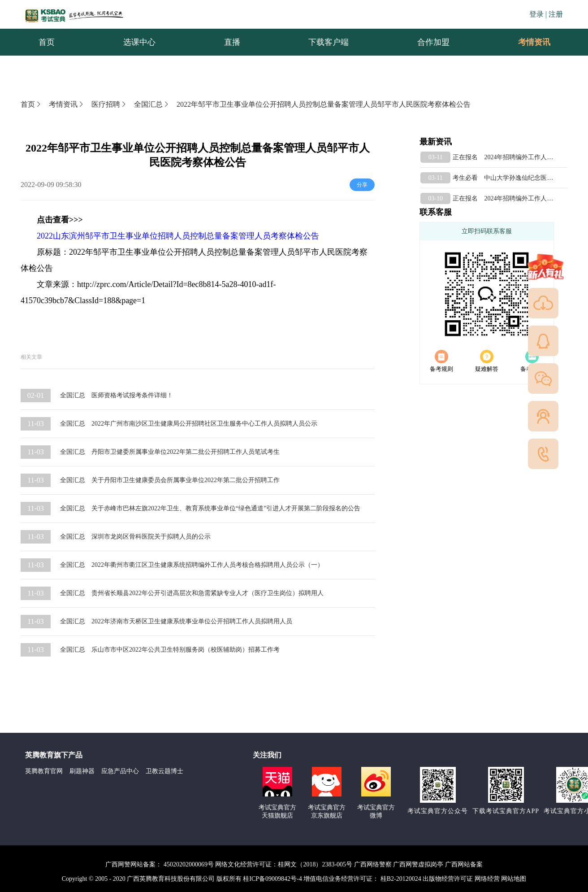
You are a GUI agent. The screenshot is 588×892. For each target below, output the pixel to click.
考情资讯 (527, 42)
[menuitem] (534, 42)
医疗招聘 (109, 104)
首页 (31, 104)
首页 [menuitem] (47, 42)
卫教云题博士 (164, 771)
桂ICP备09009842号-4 (272, 879)
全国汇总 (152, 104)
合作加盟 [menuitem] (433, 42)
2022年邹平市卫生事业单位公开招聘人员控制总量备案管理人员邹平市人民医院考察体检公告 (324, 104)
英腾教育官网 (44, 771)
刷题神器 (82, 771)
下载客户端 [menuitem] (329, 42)
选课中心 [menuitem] (139, 42)
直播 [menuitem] (232, 42)
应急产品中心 (120, 771)
